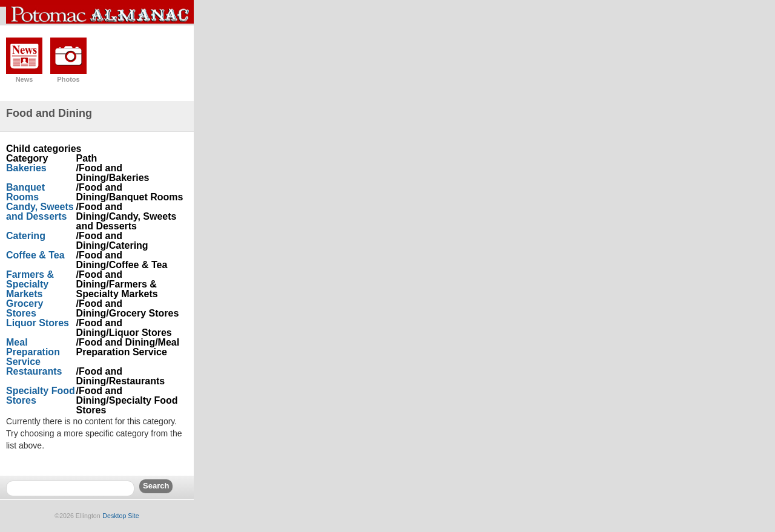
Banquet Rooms (25, 192)
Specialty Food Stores (41, 396)
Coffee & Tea (35, 255)
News (25, 79)
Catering (26, 236)
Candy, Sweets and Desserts (40, 212)
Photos (68, 79)
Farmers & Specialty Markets (30, 284)
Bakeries (26, 168)
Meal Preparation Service (33, 352)
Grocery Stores (25, 308)
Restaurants (34, 371)
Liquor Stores (38, 323)
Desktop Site (120, 516)
